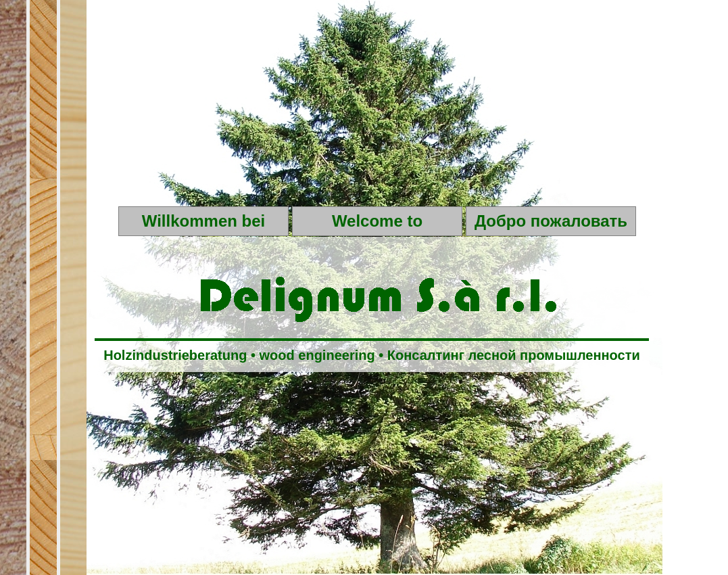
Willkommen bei (203, 221)
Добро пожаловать (551, 221)
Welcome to (377, 221)
